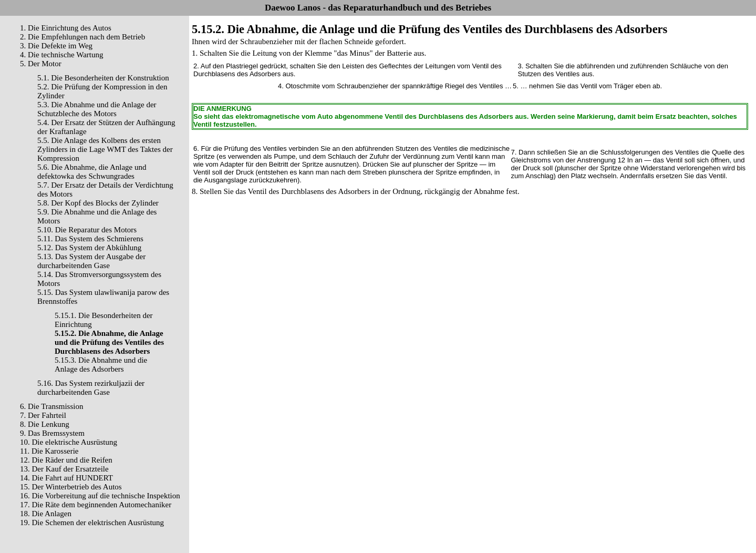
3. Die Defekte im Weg (56, 46)
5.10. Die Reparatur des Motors (87, 230)
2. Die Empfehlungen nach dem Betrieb (82, 37)
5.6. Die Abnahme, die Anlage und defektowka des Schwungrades (92, 172)
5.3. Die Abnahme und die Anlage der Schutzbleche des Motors (97, 109)
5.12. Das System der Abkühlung (89, 248)
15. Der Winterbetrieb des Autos (71, 487)
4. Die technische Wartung (61, 55)
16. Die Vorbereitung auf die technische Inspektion (100, 496)
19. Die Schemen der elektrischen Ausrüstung (92, 523)
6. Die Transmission (51, 406)
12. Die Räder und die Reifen (66, 460)
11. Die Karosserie (49, 451)
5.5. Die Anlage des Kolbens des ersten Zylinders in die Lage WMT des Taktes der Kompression (105, 149)
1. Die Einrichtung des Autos (66, 28)
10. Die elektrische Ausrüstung (69, 442)
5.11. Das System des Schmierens (90, 239)
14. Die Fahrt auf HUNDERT (66, 478)
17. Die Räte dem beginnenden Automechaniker (96, 505)
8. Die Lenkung (45, 424)
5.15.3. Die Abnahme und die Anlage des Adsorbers (101, 365)
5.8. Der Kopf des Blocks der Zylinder (98, 203)
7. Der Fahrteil (43, 415)
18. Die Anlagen (46, 514)
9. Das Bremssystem (52, 433)
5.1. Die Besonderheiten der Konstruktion (103, 78)
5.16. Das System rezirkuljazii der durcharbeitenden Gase (91, 388)
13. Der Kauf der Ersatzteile (64, 469)
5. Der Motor (41, 64)
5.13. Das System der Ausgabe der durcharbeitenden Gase (91, 261)
